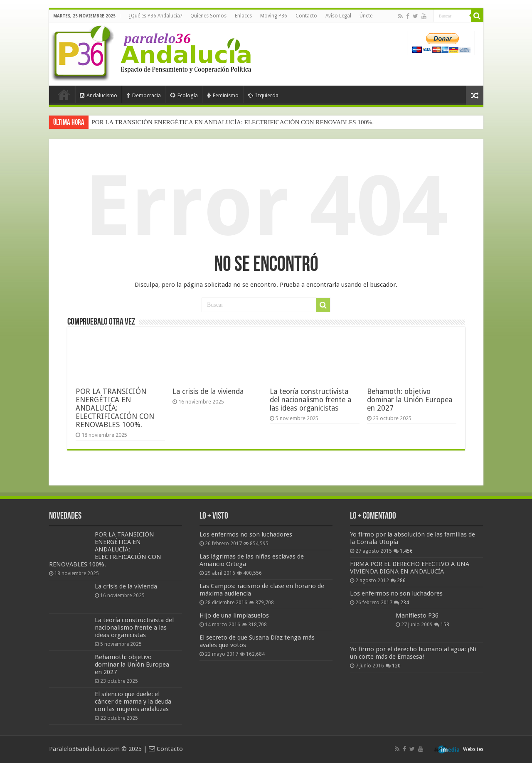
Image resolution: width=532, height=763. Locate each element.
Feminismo (223, 95)
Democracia (144, 95)
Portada (64, 94)
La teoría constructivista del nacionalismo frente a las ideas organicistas (310, 400)
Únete (366, 16)
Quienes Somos (208, 16)
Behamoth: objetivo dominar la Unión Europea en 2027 (410, 400)
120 (396, 666)
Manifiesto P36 (417, 615)
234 (405, 603)
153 (445, 625)
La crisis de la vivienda (208, 391)
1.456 (406, 551)
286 (401, 581)
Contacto (306, 16)
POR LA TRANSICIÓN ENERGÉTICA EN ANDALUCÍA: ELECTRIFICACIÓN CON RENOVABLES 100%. (233, 122)
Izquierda (263, 95)
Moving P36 (274, 16)
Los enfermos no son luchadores (246, 534)
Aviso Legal (338, 16)
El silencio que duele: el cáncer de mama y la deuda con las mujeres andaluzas (133, 701)
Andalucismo (99, 95)
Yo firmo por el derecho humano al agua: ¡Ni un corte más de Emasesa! (413, 653)
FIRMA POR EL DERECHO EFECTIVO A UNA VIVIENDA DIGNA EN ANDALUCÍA (410, 568)
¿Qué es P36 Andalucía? (155, 16)
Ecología (184, 95)
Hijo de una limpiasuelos (234, 615)
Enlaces (243, 16)
